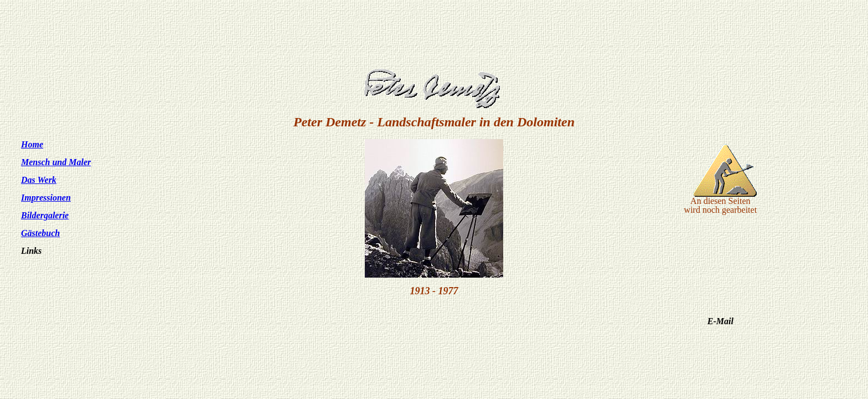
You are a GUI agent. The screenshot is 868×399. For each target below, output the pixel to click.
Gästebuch (40, 233)
